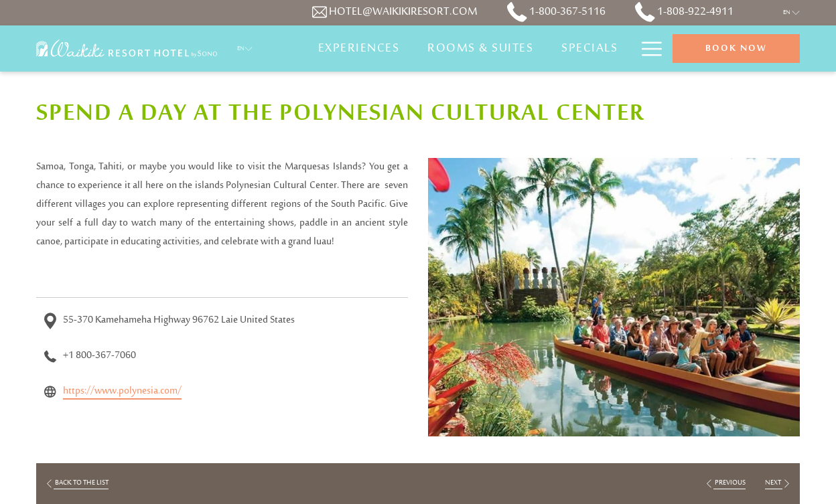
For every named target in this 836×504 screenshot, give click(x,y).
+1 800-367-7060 (99, 356)
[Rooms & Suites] (480, 49)
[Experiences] (359, 49)
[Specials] (589, 49)
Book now (736, 49)
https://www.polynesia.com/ (122, 391)
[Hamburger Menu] (647, 49)
